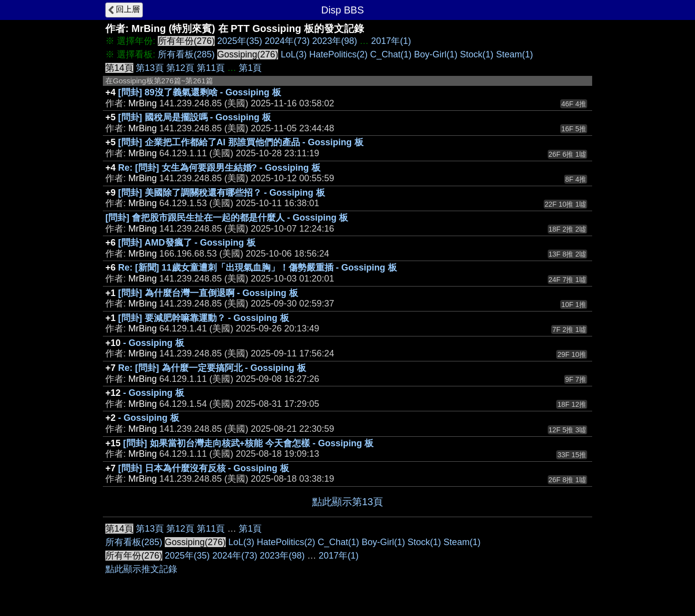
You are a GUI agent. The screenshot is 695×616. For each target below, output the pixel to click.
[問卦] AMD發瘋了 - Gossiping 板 (187, 243)
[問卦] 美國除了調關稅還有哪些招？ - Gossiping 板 (222, 193)
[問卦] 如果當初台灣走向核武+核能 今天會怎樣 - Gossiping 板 (249, 443)
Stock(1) (477, 54)
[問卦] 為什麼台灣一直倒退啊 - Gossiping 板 (208, 293)
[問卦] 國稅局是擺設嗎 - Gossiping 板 (195, 117)
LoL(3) (294, 54)
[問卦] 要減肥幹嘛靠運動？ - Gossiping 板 (204, 318)
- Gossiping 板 (154, 343)
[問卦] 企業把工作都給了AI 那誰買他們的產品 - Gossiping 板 (241, 142)
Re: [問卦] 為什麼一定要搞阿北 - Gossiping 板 (212, 368)
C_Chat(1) (391, 54)
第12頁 (180, 68)
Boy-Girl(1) (436, 54)
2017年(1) (391, 41)
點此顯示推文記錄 (141, 569)
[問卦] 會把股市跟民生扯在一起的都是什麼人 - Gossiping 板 (227, 218)
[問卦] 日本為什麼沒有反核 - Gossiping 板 (204, 468)
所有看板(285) (186, 54)
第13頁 (150, 68)
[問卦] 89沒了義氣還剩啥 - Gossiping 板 (200, 92)
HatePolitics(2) (338, 54)
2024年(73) (287, 41)
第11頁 (211, 68)
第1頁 (250, 68)
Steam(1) (514, 54)
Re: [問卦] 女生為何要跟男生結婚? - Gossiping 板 (219, 168)
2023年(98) (335, 41)
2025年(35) (240, 41)
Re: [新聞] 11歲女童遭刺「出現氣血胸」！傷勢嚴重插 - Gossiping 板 (258, 268)
